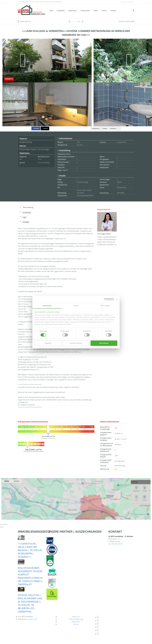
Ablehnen (48, 343)
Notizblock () (93, 129)
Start (51, 11)
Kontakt (113, 11)
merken (103, 129)
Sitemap (76, 624)
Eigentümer (73, 11)
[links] (70, 21)
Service (104, 11)
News (96, 11)
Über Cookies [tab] (105, 306)
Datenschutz (76, 622)
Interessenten (85, 11)
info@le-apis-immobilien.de (107, 245)
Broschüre (112, 129)
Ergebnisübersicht (24, 21)
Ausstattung (27, 213)
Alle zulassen (104, 343)
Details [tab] (76, 306)
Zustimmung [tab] (47, 306)
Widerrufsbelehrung (76, 619)
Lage (24, 217)
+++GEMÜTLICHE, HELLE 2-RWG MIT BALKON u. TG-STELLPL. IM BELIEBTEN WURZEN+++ (30, 550)
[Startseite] (31, 10)
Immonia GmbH (32, 619)
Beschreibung (28, 207)
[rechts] (82, 21)
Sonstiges (26, 222)
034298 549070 (24, 2)
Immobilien (61, 11)
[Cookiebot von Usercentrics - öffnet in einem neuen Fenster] (105, 299)
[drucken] (119, 129)
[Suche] (135, 12)
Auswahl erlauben (76, 343)
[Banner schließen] (117, 299)
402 (21, 159)
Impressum (76, 617)
